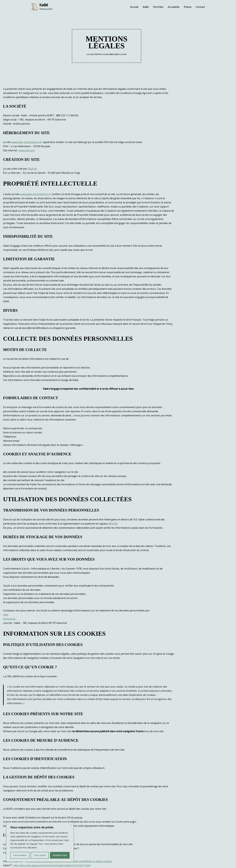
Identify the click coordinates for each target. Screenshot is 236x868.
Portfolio (158, 7)
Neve (5, 864)
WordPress (33, 864)
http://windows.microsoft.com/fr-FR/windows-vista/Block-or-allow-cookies (69, 817)
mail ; (6, 575)
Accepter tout (60, 855)
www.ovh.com (27, 139)
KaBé (146, 7)
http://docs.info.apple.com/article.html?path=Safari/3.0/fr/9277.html (52, 821)
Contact (200, 7)
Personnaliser (20, 855)
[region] (40, 842)
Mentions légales (137, 857)
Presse (188, 7)
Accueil (134, 7)
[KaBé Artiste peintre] (42, 7)
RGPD (54, 484)
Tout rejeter (40, 855)
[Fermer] (71, 825)
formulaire (9, 579)
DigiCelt (33, 158)
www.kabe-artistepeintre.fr (27, 131)
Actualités (174, 7)
